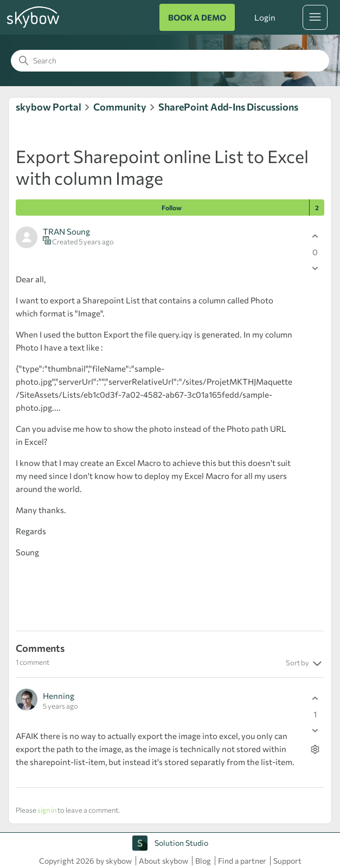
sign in (47, 810)
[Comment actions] (315, 749)
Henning (59, 696)
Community (120, 107)
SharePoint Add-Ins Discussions (228, 107)
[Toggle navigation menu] (315, 17)
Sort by (305, 664)
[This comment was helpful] (315, 698)
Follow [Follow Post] (172, 208)
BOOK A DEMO (197, 17)
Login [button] (265, 17)
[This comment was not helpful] (315, 730)
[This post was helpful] (315, 236)
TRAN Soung (66, 231)
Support (287, 861)
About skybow (163, 861)
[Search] (170, 61)
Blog (203, 861)
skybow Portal (49, 107)
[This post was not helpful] (315, 268)
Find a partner (242, 861)
